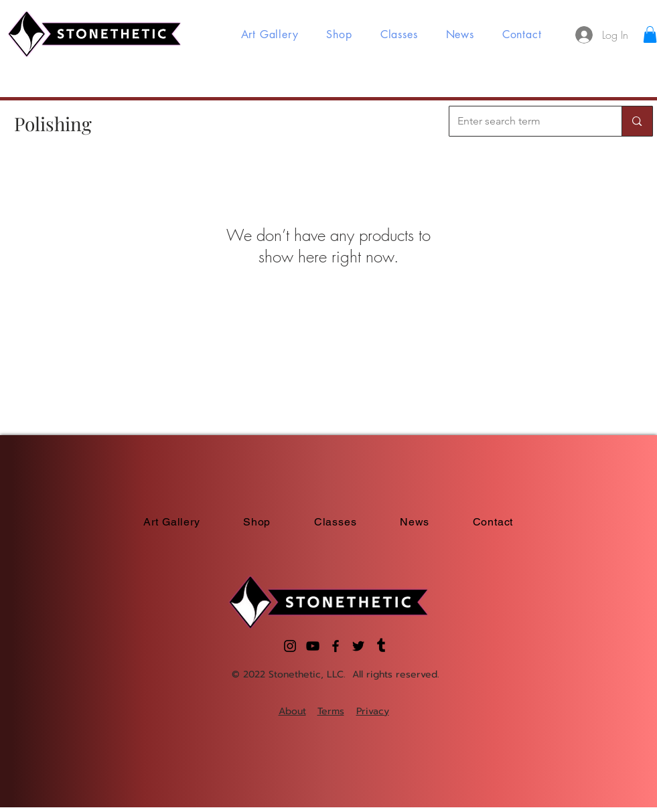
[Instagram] (290, 646)
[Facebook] (336, 646)
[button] (650, 34)
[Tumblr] (381, 646)
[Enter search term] (526, 121)
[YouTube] (313, 646)
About (292, 711)
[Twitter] (358, 646)
